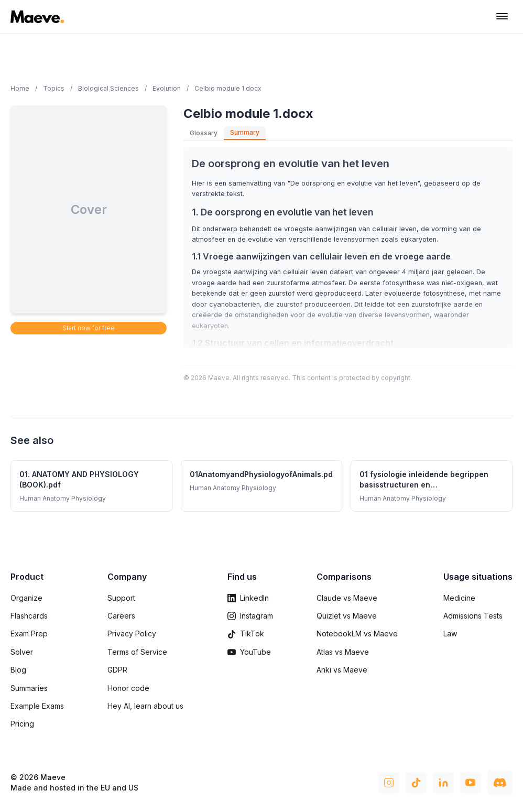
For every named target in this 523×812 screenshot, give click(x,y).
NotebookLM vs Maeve (357, 634)
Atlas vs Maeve (343, 652)
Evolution (167, 88)
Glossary (204, 133)
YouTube (249, 652)
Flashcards (29, 616)
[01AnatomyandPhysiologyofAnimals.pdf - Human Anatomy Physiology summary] (262, 486)
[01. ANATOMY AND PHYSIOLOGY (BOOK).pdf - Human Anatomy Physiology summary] (91, 486)
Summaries (29, 688)
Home (20, 88)
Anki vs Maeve (342, 670)
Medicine (459, 598)
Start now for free (89, 328)
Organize (26, 598)
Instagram (250, 616)
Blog (18, 670)
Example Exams (37, 706)
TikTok (246, 634)
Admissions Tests (473, 616)
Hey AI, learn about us (145, 706)
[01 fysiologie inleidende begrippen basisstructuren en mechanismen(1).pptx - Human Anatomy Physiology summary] (432, 486)
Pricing (22, 724)
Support (121, 598)
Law (450, 634)
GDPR (117, 670)
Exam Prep (29, 634)
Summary (245, 132)
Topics (54, 88)
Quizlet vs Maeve (347, 616)
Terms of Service (137, 652)
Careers (121, 616)
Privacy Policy (132, 634)
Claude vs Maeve (347, 598)
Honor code (128, 688)
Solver (22, 652)
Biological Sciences (108, 88)
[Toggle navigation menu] (502, 17)
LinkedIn (248, 598)
